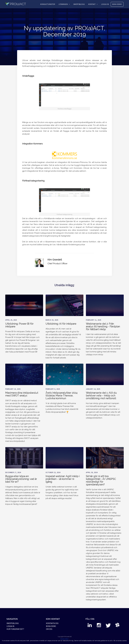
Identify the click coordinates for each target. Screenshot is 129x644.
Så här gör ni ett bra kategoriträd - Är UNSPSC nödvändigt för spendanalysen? (101, 480)
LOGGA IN (105, 4)
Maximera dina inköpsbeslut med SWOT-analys (22, 394)
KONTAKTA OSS (52, 623)
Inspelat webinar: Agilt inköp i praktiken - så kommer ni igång (63, 479)
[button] (64, 4)
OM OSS (49, 629)
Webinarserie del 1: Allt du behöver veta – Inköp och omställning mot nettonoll (101, 396)
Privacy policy (64, 639)
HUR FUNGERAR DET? (15, 629)
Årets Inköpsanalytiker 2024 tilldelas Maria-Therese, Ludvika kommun (62, 396)
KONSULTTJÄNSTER (48, 4)
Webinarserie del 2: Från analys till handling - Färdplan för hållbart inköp (103, 326)
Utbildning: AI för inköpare (61, 324)
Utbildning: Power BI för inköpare (19, 325)
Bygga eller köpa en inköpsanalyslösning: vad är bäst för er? (21, 479)
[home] (17, 4)
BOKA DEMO (117, 4)
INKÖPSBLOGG (79, 4)
